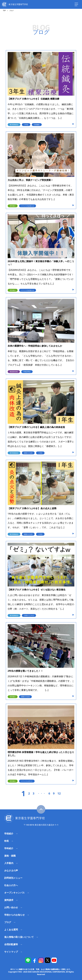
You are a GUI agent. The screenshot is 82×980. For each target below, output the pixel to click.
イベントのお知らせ (28, 206)
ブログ (8, 922)
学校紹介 (9, 834)
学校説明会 (27, 372)
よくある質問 (11, 930)
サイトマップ (11, 952)
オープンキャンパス (14, 893)
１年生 (40, 453)
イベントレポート (27, 781)
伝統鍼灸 (37, 125)
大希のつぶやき (29, 615)
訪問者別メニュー (13, 878)
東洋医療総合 (14, 125)
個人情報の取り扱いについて (19, 937)
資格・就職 (10, 856)
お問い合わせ (11, 907)
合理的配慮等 (11, 944)
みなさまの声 (11, 870)
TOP (4, 11)
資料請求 (9, 900)
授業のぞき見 (28, 453)
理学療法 (13, 206)
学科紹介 (9, 848)
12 (59, 793)
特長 (7, 841)
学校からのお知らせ (14, 915)
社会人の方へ (11, 885)
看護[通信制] (14, 372)
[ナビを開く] (76, 4)
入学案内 (9, 863)
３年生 (26, 125)
